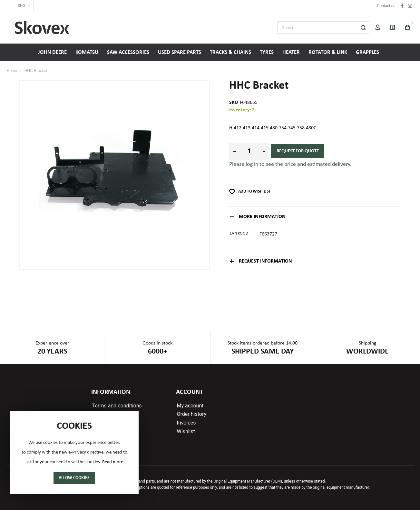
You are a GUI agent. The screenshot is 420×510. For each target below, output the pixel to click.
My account (190, 406)
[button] (20, 6)
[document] (74, 453)
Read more (113, 462)
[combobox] (323, 27)
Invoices (186, 423)
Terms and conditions (117, 406)
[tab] (315, 217)
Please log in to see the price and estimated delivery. (290, 164)
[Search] (363, 27)
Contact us (386, 6)
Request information (265, 261)
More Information (262, 217)
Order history (192, 414)
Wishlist (186, 432)
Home (12, 71)
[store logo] (42, 27)
